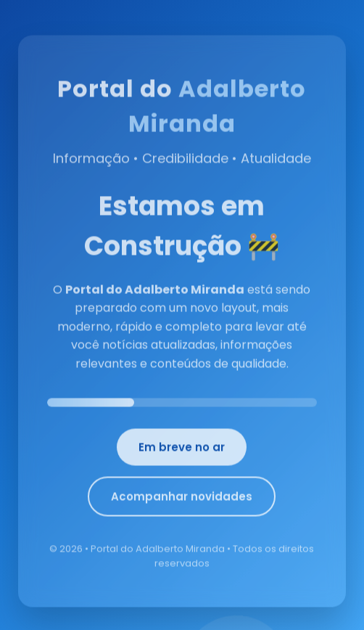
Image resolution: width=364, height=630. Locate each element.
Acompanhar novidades (182, 500)
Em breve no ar (182, 450)
